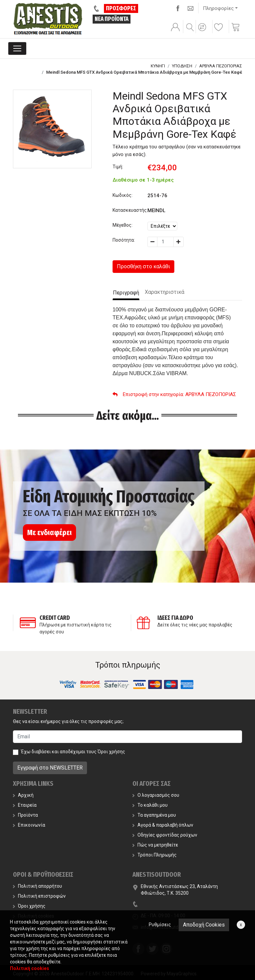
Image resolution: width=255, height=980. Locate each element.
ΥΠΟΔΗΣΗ (182, 66)
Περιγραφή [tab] (126, 293)
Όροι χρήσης (111, 752)
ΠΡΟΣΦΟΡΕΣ (121, 8)
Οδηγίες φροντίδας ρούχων (165, 835)
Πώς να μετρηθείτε (155, 845)
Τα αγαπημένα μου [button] (154, 815)
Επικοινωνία (29, 825)
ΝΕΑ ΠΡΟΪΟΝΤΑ (112, 19)
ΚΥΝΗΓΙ (158, 66)
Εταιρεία (25, 805)
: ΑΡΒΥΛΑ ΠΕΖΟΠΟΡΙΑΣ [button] (174, 394)
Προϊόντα (25, 815)
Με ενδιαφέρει (49, 532)
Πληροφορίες (218, 8)
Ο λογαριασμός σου (156, 795)
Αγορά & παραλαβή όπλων (163, 825)
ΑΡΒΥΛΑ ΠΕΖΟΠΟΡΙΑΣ (221, 66)
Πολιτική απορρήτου (38, 886)
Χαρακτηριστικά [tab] (165, 292)
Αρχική (23, 795)
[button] (203, 32)
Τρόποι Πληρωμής (155, 855)
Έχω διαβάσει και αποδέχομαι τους (73, 752)
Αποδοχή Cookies (204, 925)
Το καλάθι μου (150, 805)
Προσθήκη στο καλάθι (143, 266)
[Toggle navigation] (17, 48)
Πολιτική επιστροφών (39, 896)
